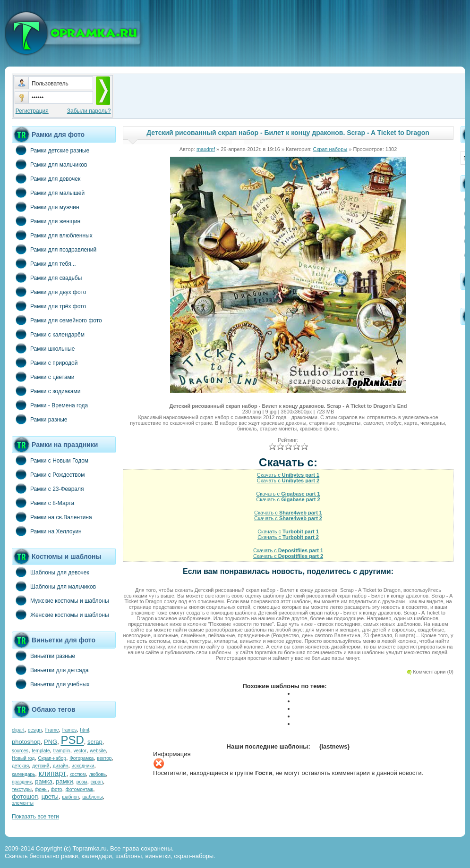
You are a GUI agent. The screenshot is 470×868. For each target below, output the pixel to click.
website (98, 751)
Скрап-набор (52, 758)
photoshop (26, 742)
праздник (22, 782)
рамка (44, 781)
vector (80, 751)
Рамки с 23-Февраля (48, 489)
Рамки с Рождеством (48, 474)
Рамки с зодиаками (46, 391)
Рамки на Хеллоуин (47, 531)
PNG (51, 742)
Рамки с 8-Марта (43, 503)
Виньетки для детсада (50, 670)
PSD (72, 740)
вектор (105, 758)
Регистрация (32, 111)
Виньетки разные (43, 656)
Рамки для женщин (46, 221)
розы (82, 782)
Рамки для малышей (48, 193)
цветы (50, 796)
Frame (52, 730)
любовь (98, 774)
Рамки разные (39, 419)
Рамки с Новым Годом (50, 460)
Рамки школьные (43, 348)
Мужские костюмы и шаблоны (60, 600)
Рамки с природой (45, 362)
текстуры (22, 789)
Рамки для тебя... (44, 263)
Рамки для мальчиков (49, 164)
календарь (23, 774)
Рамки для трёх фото (49, 306)
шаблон (70, 797)
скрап (97, 782)
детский (41, 766)
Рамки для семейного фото (57, 320)
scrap (95, 742)
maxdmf (206, 149)
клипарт (52, 773)
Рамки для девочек (46, 178)
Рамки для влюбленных (52, 235)
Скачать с (288, 475)
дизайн (61, 766)
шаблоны (92, 797)
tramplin (62, 751)
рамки (64, 781)
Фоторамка (81, 758)
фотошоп (25, 796)
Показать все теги (35, 817)
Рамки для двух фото (49, 292)
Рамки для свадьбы (47, 278)
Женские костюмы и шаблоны (60, 615)
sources (20, 751)
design (35, 730)
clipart (18, 730)
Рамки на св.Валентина (52, 517)
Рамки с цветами (43, 377)
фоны (41, 789)
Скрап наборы (330, 149)
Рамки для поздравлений (54, 249)
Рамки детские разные (51, 150)
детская (20, 766)
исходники (83, 766)
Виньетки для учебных (51, 684)
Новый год (23, 758)
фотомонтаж (79, 789)
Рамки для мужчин (46, 207)
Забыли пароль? (89, 111)
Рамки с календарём (48, 334)
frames (70, 730)
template (41, 751)
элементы (23, 803)
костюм (78, 774)
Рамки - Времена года (50, 405)
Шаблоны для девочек (51, 572)
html (85, 730)
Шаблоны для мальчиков (54, 586)
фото (57, 789)
